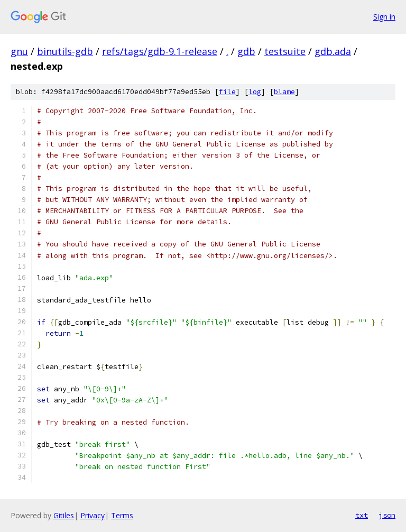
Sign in (384, 17)
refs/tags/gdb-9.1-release (160, 51)
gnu (19, 51)
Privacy (93, 515)
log (255, 92)
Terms (122, 515)
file (227, 92)
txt (362, 515)
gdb (246, 51)
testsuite (285, 51)
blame (284, 92)
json (387, 515)
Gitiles (64, 515)
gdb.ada (333, 51)
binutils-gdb (65, 51)
